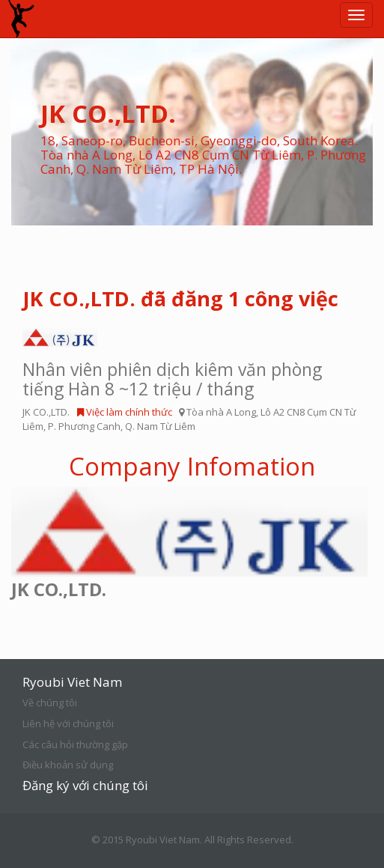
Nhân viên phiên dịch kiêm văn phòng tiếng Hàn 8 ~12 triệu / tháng (172, 379)
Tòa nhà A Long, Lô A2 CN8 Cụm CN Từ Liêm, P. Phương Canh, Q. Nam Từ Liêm (189, 419)
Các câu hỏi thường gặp (75, 744)
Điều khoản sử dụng (68, 765)
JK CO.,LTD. (46, 412)
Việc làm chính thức (125, 412)
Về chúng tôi (50, 702)
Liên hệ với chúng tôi (68, 723)
